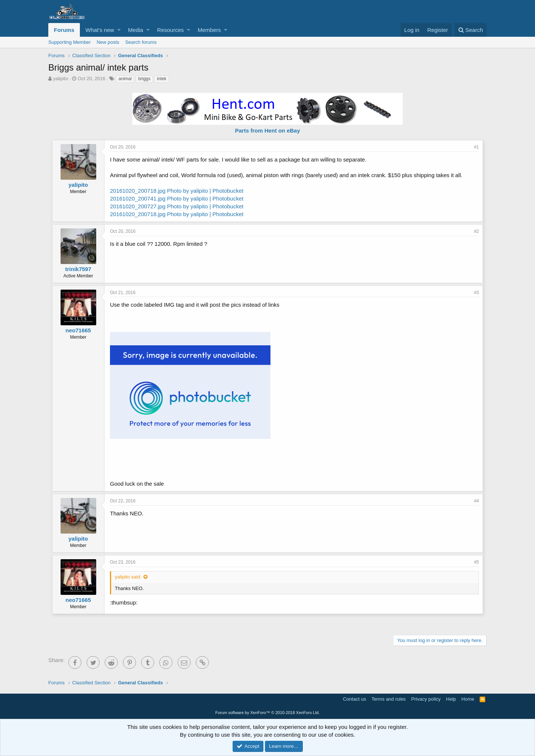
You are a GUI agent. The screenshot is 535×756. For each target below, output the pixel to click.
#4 (476, 501)
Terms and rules (389, 699)
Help (451, 699)
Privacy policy (426, 699)
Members (209, 30)
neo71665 (78, 330)
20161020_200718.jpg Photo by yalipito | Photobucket (177, 191)
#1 (476, 147)
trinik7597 (78, 269)
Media (136, 30)
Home (468, 699)
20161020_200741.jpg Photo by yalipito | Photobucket (177, 198)
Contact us (354, 699)
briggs (144, 79)
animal (125, 79)
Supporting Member (69, 42)
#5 (476, 562)
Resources (171, 30)
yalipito (61, 79)
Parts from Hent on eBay (267, 131)
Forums (64, 30)
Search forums (141, 42)
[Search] (471, 30)
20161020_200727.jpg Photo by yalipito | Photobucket (177, 206)
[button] (119, 30)
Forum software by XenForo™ (268, 713)
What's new (100, 30)
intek (161, 79)
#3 (476, 293)
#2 (476, 231)
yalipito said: (128, 577)
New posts (108, 42)
